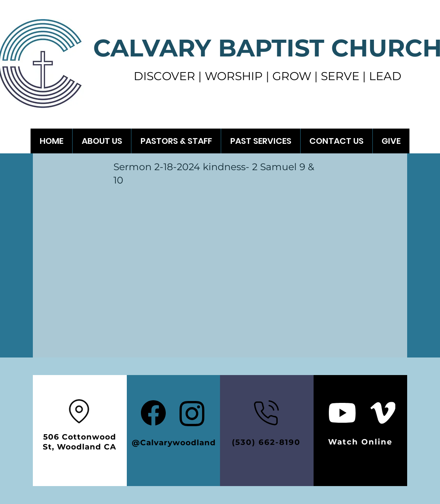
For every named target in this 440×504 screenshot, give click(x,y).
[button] (260, 141)
